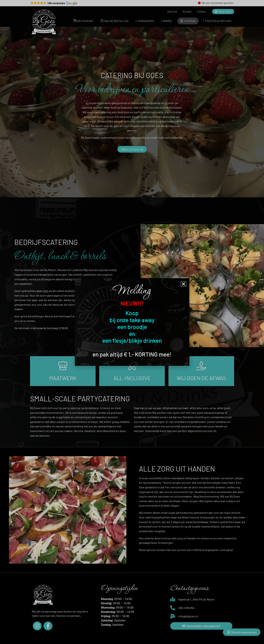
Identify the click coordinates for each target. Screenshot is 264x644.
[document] (132, 322)
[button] (184, 284)
